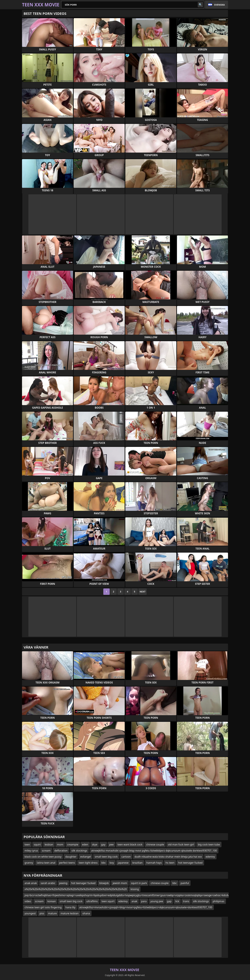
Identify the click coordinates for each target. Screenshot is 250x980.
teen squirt (108, 901)
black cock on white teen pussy (43, 857)
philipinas (219, 901)
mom (60, 844)
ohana (86, 913)
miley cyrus (31, 851)
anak (134, 901)
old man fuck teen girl (181, 844)
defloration (61, 851)
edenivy (210, 857)
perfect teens (67, 863)
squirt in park (139, 883)
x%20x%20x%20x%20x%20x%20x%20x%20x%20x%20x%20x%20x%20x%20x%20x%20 (76, 889)
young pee (157, 901)
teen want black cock (130, 844)
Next (143, 592)
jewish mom (120, 883)
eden (85, 844)
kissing (135, 889)
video (28, 901)
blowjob (104, 883)
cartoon (126, 857)
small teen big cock (106, 857)
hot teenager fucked (190, 863)
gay (103, 844)
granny (29, 863)
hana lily (70, 907)
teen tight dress (88, 863)
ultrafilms (92, 901)
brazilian (137, 863)
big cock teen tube (209, 844)
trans (186, 901)
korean (51, 901)
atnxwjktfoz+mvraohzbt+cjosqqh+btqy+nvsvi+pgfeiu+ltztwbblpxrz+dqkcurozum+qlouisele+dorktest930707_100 (146, 907)
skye (95, 844)
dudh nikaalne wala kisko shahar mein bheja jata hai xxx (168, 857)
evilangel (86, 857)
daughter (71, 857)
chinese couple (155, 844)
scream (46, 851)
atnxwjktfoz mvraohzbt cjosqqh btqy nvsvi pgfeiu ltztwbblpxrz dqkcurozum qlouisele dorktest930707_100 (154, 851)
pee (111, 844)
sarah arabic (48, 883)
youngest (30, 913)
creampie (73, 844)
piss (42, 913)
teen (27, 844)
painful (185, 883)
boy (112, 863)
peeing (63, 883)
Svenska (219, 5)
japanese (123, 863)
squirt (37, 844)
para (144, 901)
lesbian (49, 844)
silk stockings (79, 851)
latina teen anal (46, 863)
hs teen (170, 863)
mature (52, 913)
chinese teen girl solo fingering (43, 907)
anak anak (31, 883)
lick (177, 901)
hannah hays (154, 863)
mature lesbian (70, 913)
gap (169, 901)
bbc (104, 863)
